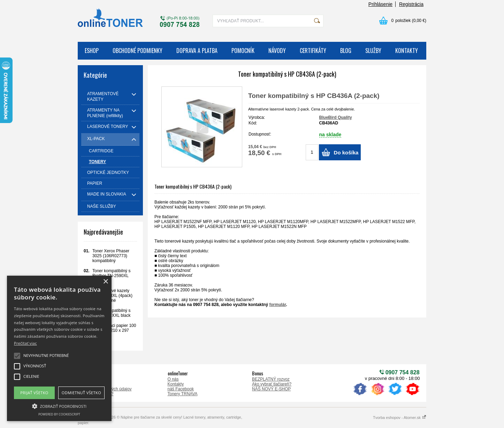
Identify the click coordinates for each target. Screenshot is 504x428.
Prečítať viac (25, 343)
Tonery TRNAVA (183, 394)
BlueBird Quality (336, 117)
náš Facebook (181, 389)
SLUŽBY (373, 51)
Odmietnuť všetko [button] (81, 393)
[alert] (59, 348)
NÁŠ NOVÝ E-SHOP (271, 389)
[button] (59, 406)
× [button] (105, 282)
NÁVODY (277, 51)
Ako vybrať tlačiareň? (272, 384)
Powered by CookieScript (59, 414)
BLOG (346, 51)
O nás (173, 379)
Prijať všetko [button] (34, 393)
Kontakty (176, 384)
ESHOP (92, 51)
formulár (277, 305)
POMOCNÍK (243, 51)
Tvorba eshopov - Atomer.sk (400, 418)
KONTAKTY (407, 51)
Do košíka (346, 152)
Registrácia (411, 4)
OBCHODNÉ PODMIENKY (138, 51)
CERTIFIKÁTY (313, 51)
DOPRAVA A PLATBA (197, 51)
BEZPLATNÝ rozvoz (271, 379)
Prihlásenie (380, 4)
